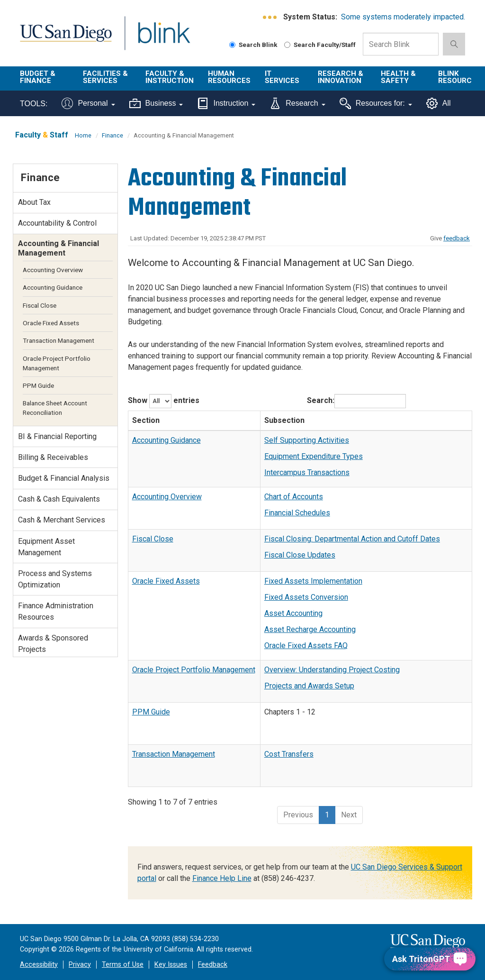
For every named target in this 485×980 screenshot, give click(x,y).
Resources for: (376, 103)
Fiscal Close (153, 539)
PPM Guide (151, 712)
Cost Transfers (289, 754)
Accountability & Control (57, 223)
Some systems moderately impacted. (403, 17)
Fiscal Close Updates (300, 555)
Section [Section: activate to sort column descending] (146, 420)
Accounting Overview (167, 497)
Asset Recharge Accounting (310, 629)
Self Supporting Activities (307, 440)
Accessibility (39, 965)
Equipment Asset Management (46, 547)
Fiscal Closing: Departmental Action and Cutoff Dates (352, 539)
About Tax (34, 202)
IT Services (282, 77)
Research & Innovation (341, 77)
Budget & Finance (38, 77)
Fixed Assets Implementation (313, 581)
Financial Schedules (297, 513)
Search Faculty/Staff (320, 45)
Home (83, 135)
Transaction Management (174, 754)
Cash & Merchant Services (62, 520)
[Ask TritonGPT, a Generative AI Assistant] (430, 959)
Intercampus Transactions (307, 472)
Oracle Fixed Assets (166, 581)
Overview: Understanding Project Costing (332, 670)
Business (156, 103)
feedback (457, 238)
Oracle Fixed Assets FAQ (306, 646)
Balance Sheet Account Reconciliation (55, 408)
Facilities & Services (105, 77)
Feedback (213, 965)
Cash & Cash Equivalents (59, 499)
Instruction (226, 103)
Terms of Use (123, 965)
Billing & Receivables (53, 457)
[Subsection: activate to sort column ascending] (366, 421)
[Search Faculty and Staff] (287, 45)
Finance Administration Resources (56, 611)
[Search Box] (401, 44)
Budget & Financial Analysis (64, 478)
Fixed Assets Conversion (306, 597)
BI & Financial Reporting (57, 436)
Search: (356, 401)
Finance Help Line (222, 878)
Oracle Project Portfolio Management (194, 670)
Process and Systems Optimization (55, 579)
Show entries (164, 401)
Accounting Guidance (166, 440)
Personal (88, 103)
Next (349, 815)
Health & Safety (398, 77)
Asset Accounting (293, 613)
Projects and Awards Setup (309, 686)
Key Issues (171, 965)
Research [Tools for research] (297, 103)
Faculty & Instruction (170, 77)
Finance (112, 135)
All (439, 103)
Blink (155, 39)
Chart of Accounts (294, 497)
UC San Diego (63, 39)
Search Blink (253, 45)
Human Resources (229, 77)
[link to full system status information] (270, 17)
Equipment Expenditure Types (314, 456)
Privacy (80, 965)
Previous (298, 815)
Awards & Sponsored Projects (53, 644)
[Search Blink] (232, 45)
